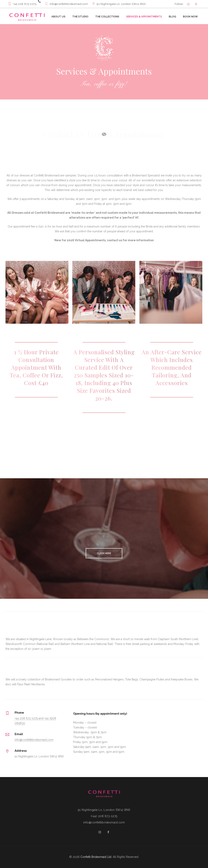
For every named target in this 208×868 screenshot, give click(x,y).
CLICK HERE (104, 553)
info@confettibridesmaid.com (34, 740)
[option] (104, 62)
